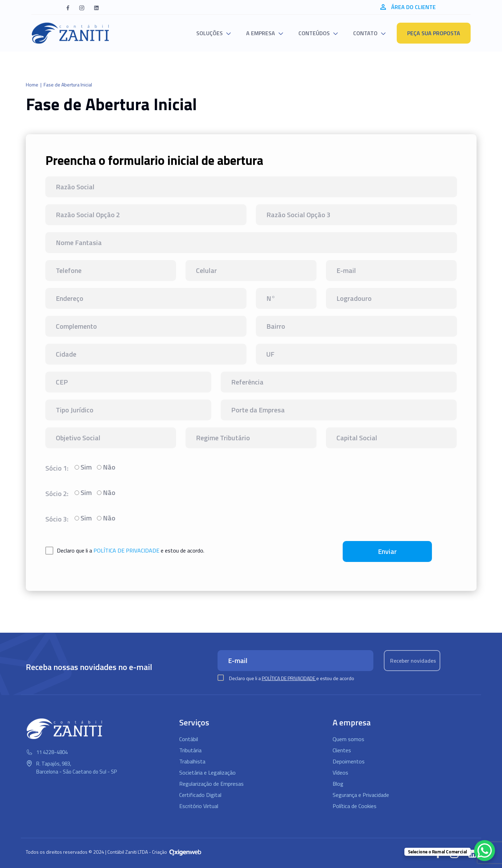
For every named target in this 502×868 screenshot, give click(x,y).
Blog (338, 784)
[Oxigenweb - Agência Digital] (185, 852)
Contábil (189, 739)
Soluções (210, 33)
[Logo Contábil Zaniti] (71, 33)
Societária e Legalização (207, 772)
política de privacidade (126, 550)
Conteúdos (314, 33)
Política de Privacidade (289, 678)
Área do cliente (408, 7)
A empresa (261, 33)
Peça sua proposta (434, 33)
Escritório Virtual (199, 806)
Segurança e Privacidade (361, 795)
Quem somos (348, 739)
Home (32, 85)
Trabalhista (192, 761)
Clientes (342, 750)
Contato (365, 33)
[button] (68, 7)
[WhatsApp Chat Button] (485, 851)
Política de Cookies (355, 806)
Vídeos (340, 772)
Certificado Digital (200, 795)
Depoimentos (349, 761)
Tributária (190, 750)
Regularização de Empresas (211, 784)
